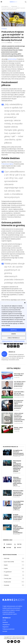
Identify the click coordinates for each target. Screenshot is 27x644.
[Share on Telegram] (18, 343)
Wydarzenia (14, 6)
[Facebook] (8, 544)
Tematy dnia (14, 579)
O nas (4, 620)
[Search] (26, 2)
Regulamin (6, 627)
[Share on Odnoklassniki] (5, 343)
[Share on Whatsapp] (15, 343)
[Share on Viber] (15, 346)
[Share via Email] (18, 346)
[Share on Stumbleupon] (11, 343)
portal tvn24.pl (12, 59)
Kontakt (5, 631)
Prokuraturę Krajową (7, 164)
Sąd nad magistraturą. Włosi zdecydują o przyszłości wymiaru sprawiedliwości (18, 529)
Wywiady (14, 585)
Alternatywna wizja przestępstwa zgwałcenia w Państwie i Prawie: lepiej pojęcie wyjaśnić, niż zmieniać (18, 466)
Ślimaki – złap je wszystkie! (18, 428)
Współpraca (6, 625)
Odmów (13, 334)
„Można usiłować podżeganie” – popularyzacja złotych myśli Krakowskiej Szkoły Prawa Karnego (19, 417)
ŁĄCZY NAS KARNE (14, 562)
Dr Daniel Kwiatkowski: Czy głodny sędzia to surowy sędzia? (18, 517)
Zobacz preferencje (14, 338)
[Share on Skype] (12, 346)
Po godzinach (14, 572)
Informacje (7, 618)
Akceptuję (14, 330)
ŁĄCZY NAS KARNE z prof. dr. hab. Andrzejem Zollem (19, 393)
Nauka (14, 565)
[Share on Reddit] (8, 343)
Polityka (14, 575)
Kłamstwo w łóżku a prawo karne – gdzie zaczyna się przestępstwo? (18, 493)
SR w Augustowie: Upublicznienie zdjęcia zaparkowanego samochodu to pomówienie (19, 404)
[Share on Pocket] (8, 346)
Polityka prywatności (7, 341)
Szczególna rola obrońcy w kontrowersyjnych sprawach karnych (18, 453)
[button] (25, 303)
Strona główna (5, 6)
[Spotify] (19, 548)
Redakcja (10, 43)
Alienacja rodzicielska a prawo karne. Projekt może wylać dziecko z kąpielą (17, 481)
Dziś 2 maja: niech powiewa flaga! (19, 375)
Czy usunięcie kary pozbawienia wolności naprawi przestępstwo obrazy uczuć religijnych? (18, 505)
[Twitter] (19, 544)
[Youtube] (8, 548)
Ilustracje (14, 558)
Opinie (14, 568)
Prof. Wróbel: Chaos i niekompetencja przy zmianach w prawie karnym (20, 384)
